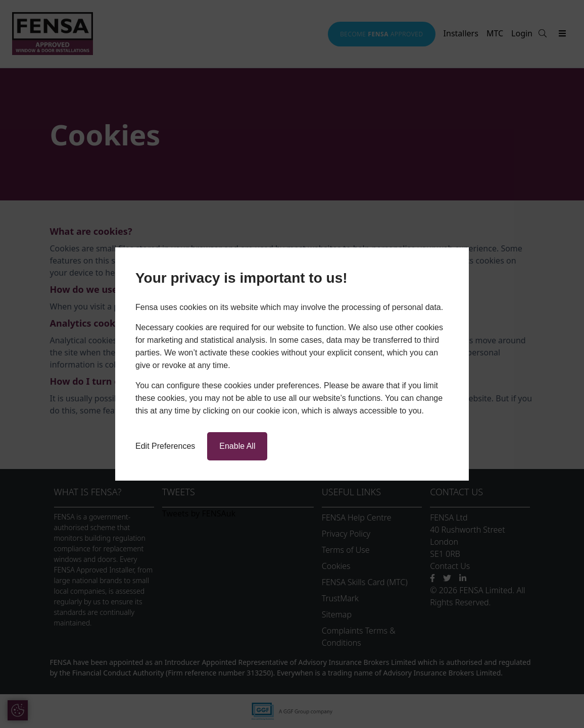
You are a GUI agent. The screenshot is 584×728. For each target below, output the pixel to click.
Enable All (237, 446)
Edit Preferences (165, 446)
